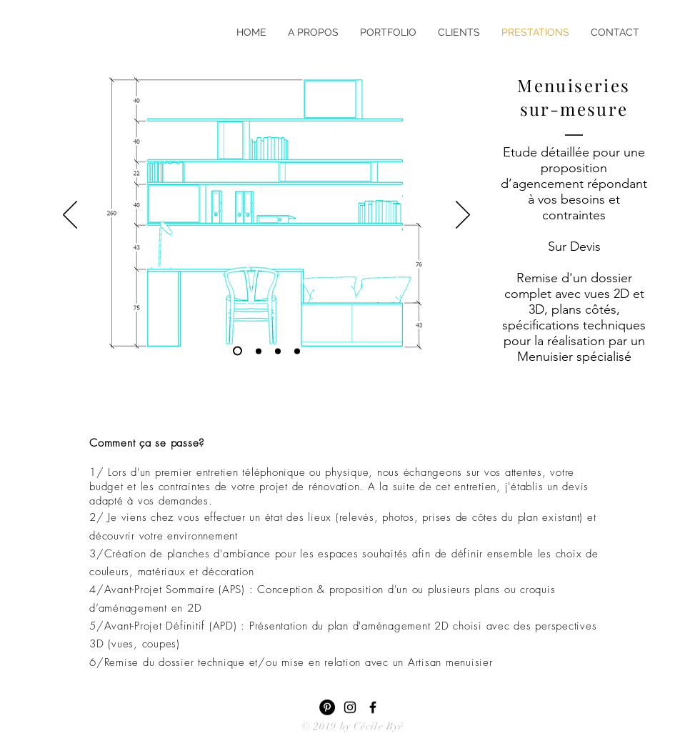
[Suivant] (463, 216)
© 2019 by (327, 726)
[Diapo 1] (297, 351)
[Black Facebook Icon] (373, 707)
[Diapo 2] (278, 351)
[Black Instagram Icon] (350, 707)
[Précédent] (70, 216)
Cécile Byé (379, 726)
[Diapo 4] (259, 351)
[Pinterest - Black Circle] (327, 707)
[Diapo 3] (237, 351)
